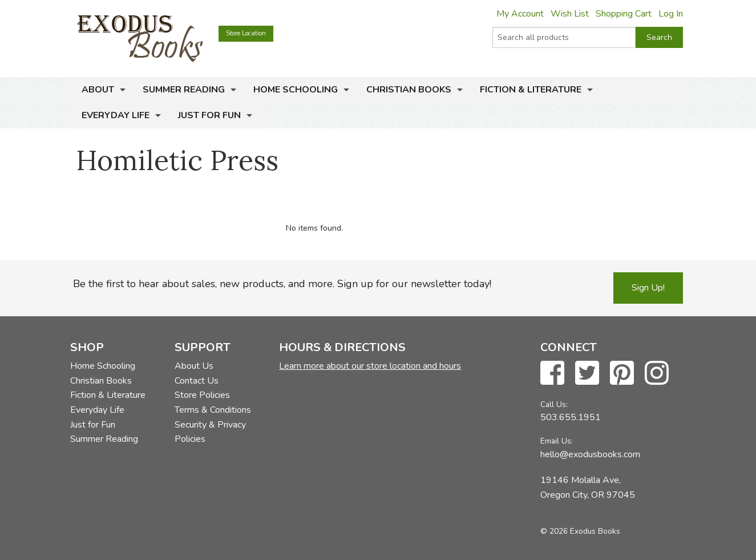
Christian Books (409, 90)
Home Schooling (296, 90)
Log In (671, 14)
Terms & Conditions (213, 410)
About (98, 90)
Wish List (570, 14)
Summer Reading (184, 90)
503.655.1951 (571, 417)
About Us (194, 366)
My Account (520, 14)
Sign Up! (648, 288)
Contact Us (197, 381)
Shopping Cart (624, 14)
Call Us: (554, 404)
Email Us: (557, 441)
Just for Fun (209, 115)
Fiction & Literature (531, 90)
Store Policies (202, 395)
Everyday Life (116, 115)
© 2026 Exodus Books (580, 531)
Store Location (246, 33)
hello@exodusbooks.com (590, 454)
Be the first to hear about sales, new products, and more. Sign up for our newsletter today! (282, 284)
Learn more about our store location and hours (370, 366)
